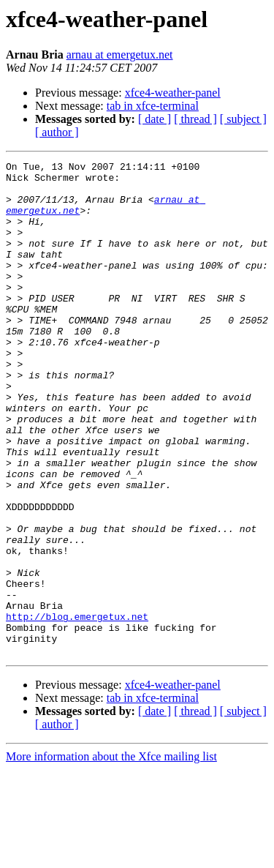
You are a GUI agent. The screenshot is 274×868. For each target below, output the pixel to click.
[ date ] (155, 119)
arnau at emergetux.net (120, 55)
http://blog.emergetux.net (77, 708)
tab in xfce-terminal (153, 106)
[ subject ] (243, 119)
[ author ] (57, 132)
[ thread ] (195, 119)
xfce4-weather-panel (173, 93)
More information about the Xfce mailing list (111, 855)
